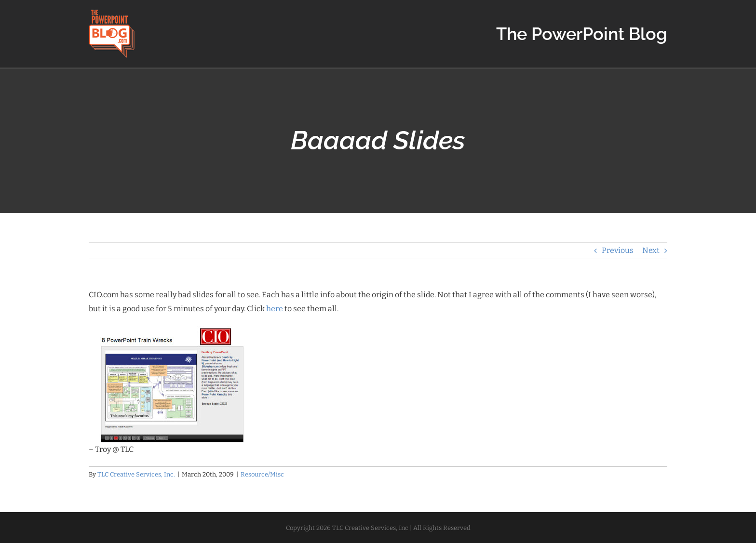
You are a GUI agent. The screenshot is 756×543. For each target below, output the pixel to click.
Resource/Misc (262, 474)
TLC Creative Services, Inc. (136, 474)
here (275, 309)
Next (651, 250)
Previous (618, 250)
